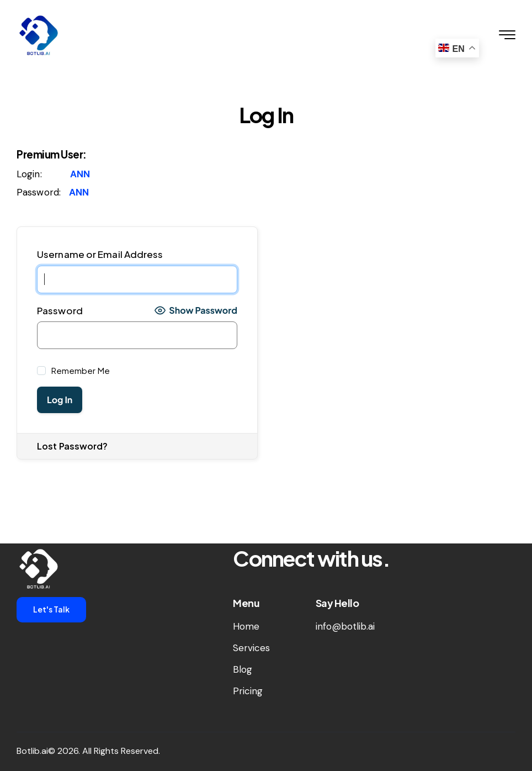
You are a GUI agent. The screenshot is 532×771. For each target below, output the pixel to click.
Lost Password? (72, 446)
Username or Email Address (100, 254)
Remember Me (80, 370)
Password (60, 310)
